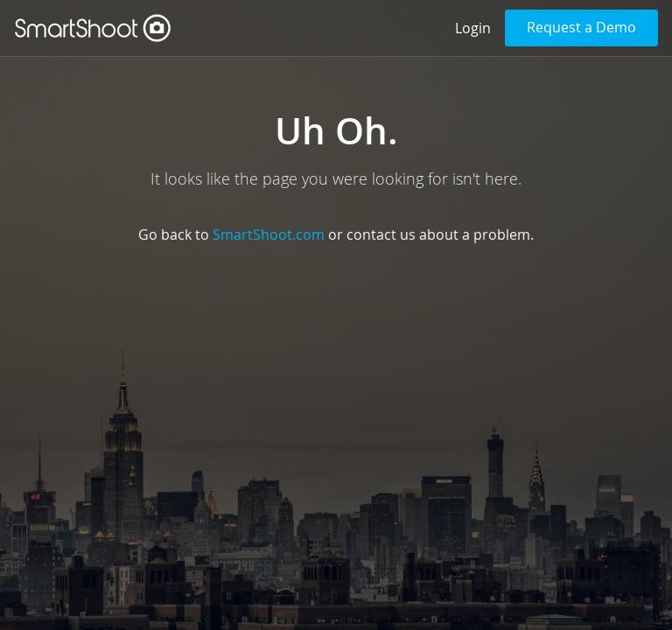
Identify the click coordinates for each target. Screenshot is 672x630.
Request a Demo (581, 27)
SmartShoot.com (269, 234)
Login (473, 28)
